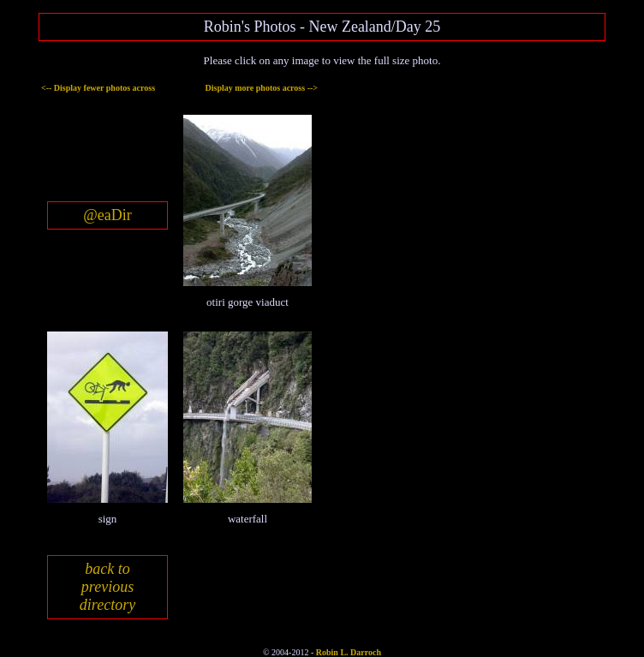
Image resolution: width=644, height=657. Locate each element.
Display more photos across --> (262, 88)
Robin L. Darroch (349, 652)
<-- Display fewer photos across (98, 88)
